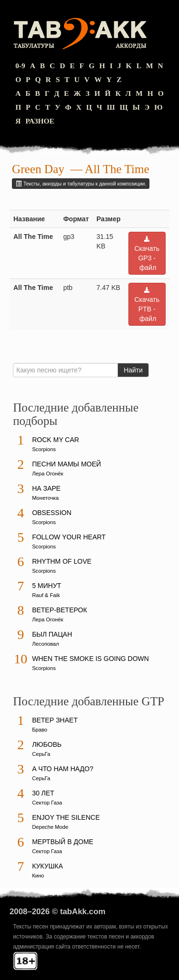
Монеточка (45, 498)
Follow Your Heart (69, 537)
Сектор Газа (47, 803)
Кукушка (47, 866)
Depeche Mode (50, 827)
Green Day (38, 169)
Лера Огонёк (47, 474)
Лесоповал (45, 644)
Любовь (47, 744)
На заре (46, 488)
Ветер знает (55, 720)
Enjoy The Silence (66, 817)
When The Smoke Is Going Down (90, 659)
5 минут (47, 586)
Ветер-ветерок (59, 610)
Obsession (52, 513)
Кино (38, 876)
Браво (40, 730)
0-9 (20, 66)
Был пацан (52, 634)
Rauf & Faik (46, 595)
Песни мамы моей (66, 464)
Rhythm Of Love (62, 561)
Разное (40, 121)
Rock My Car (56, 440)
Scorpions (44, 449)
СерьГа (41, 754)
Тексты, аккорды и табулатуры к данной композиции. (81, 184)
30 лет (43, 793)
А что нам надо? (63, 769)
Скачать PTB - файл (147, 304)
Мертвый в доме (63, 842)
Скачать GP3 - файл (147, 253)
